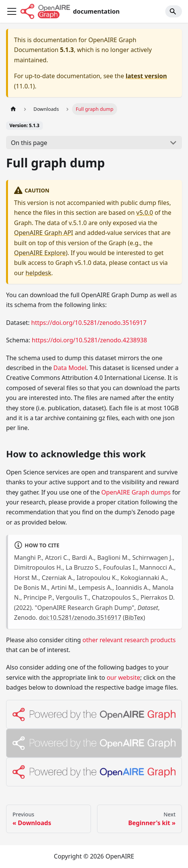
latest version (146, 76)
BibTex (134, 618)
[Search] (174, 11)
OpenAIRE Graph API (44, 233)
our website (123, 677)
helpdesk (38, 273)
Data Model (70, 368)
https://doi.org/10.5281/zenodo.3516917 (89, 323)
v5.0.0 (145, 213)
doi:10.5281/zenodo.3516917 (80, 618)
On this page (29, 143)
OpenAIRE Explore (40, 253)
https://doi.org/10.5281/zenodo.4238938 (89, 340)
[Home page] (13, 109)
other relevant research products (129, 640)
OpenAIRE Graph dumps (136, 492)
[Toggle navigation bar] (12, 11)
